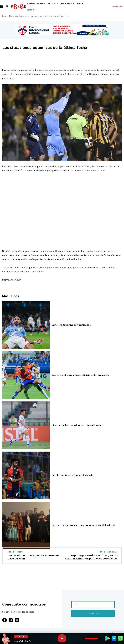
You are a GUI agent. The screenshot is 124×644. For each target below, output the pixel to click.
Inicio (5, 16)
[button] (7, 7)
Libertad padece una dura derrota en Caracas (77, 425)
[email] (93, 605)
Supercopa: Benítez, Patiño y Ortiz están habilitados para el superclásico (91, 557)
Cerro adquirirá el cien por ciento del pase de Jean (33, 557)
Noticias (13, 16)
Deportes (23, 16)
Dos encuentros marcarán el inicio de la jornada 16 (80, 375)
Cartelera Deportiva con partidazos (71, 325)
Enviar (93, 613)
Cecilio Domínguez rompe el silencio (72, 475)
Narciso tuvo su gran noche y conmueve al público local (83, 525)
